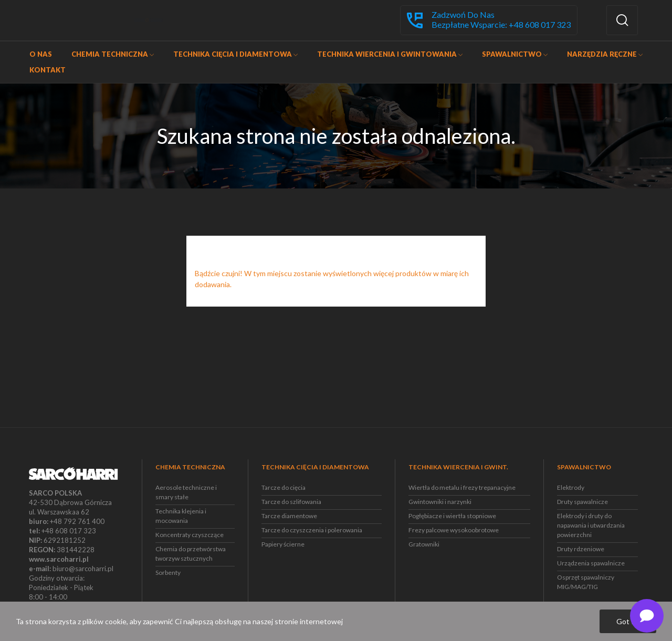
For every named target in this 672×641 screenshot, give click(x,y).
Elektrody (571, 487)
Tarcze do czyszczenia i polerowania (312, 530)
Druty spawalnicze (582, 502)
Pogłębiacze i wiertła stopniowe (452, 516)
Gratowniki (424, 544)
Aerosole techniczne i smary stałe (186, 492)
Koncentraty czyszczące (190, 535)
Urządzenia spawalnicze (591, 563)
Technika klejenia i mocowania (181, 516)
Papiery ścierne (283, 544)
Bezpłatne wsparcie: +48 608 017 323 (501, 25)
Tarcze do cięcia (283, 487)
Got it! (628, 621)
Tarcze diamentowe (289, 516)
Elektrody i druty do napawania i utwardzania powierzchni (591, 525)
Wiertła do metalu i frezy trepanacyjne (462, 487)
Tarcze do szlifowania (291, 502)
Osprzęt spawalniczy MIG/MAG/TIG (586, 582)
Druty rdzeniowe (581, 549)
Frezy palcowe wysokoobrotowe (454, 530)
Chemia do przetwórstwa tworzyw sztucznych (191, 554)
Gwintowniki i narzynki (440, 502)
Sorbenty (168, 572)
